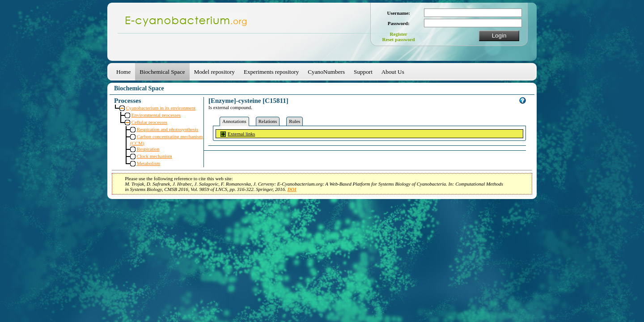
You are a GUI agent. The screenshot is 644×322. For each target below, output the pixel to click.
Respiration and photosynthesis (168, 129)
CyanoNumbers (326, 72)
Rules (294, 121)
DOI (292, 189)
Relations (268, 121)
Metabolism (149, 163)
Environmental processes (156, 115)
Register (399, 34)
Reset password (399, 39)
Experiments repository (271, 72)
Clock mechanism (155, 156)
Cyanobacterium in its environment (161, 108)
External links (241, 134)
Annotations (234, 121)
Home (123, 72)
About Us (393, 72)
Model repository (214, 72)
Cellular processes (149, 122)
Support (363, 72)
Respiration (148, 149)
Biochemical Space (162, 72)
